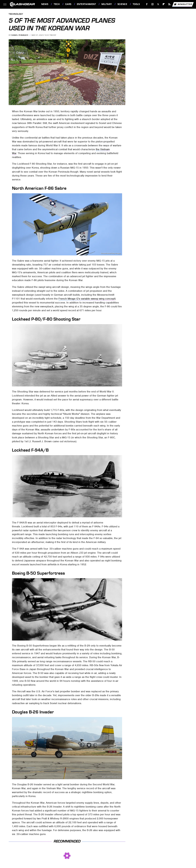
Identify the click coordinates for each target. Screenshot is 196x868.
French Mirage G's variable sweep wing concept (87, 299)
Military (107, 4)
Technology (16, 14)
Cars (68, 4)
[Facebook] (147, 4)
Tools (136, 4)
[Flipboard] (164, 4)
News (45, 4)
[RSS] (169, 4)
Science (122, 4)
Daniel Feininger (20, 35)
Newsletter (183, 4)
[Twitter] (158, 4)
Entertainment (86, 4)
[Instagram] (153, 4)
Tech (57, 4)
